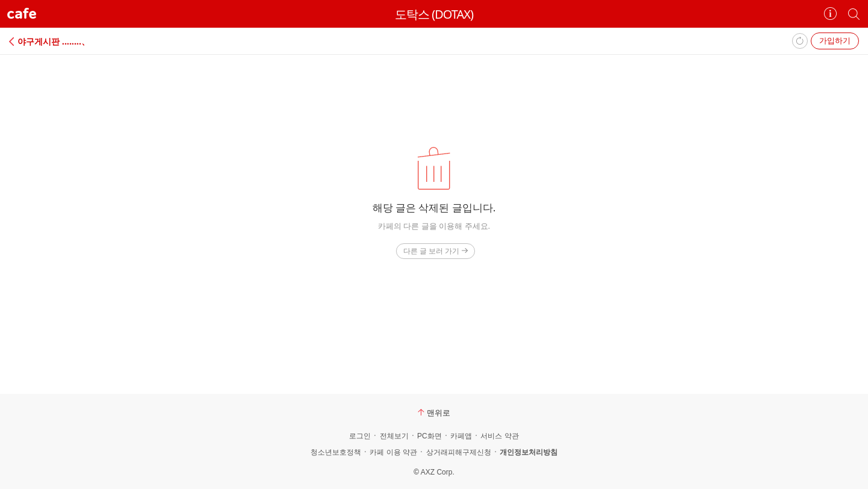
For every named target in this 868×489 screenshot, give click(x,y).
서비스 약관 (499, 436)
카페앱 (461, 436)
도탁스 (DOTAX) (434, 14)
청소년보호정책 (336, 452)
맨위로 (434, 413)
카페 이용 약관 (393, 452)
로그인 (360, 436)
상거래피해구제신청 (459, 452)
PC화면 (429, 436)
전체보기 (394, 436)
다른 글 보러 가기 (436, 251)
